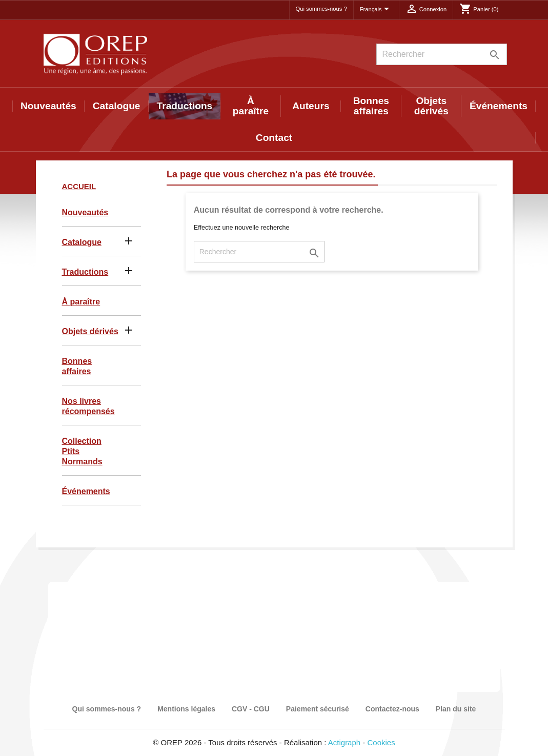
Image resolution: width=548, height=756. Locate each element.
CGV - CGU (251, 709)
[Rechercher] (442, 54)
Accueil (79, 186)
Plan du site (456, 709)
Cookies (381, 742)
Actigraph (344, 742)
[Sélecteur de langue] (376, 10)
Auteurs (311, 106)
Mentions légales (186, 709)
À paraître (251, 106)
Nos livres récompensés (88, 406)
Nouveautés (48, 106)
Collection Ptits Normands (82, 451)
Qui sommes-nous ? (321, 9)
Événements (499, 106)
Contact (274, 138)
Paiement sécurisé (318, 709)
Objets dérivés (431, 106)
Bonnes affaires (371, 106)
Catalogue (117, 106)
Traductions (185, 106)
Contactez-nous (392, 709)
